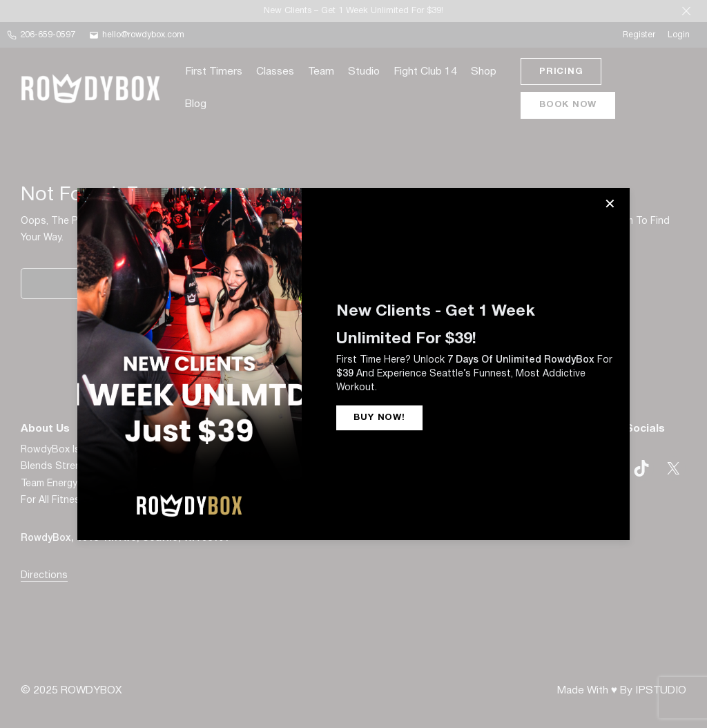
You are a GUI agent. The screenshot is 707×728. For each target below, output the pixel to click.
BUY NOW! (379, 418)
